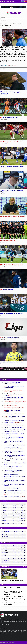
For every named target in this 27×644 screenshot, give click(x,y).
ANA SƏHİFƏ (2, 20)
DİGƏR (7, 633)
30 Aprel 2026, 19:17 (4, 364)
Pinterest (26, 1)
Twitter (22, 1)
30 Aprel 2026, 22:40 (4, 218)
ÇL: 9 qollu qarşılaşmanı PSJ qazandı (14, 597)
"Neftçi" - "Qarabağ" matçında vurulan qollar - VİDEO (13, 581)
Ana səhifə (2, 642)
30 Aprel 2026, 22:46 (4, 194)
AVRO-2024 (3, 633)
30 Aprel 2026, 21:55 (4, 267)
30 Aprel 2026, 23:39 (4, 168)
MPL (6, 630)
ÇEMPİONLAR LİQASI (8, 632)
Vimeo (7, 625)
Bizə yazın (12, 2)
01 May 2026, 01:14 (4, 95)
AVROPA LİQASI (16, 632)
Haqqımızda (2, 2)
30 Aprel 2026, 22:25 (4, 242)
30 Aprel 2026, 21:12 (4, 291)
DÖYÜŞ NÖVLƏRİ (19, 630)
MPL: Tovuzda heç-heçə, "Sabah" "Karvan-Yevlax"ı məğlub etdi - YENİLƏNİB (13, 593)
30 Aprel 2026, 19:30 (4, 340)
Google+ (25, 1)
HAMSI (25, 567)
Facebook (23, 1)
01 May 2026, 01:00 (4, 144)
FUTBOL (7, 20)
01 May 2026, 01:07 (4, 119)
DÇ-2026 (22, 632)
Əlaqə (8, 2)
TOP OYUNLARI (11, 630)
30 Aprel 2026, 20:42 (4, 315)
